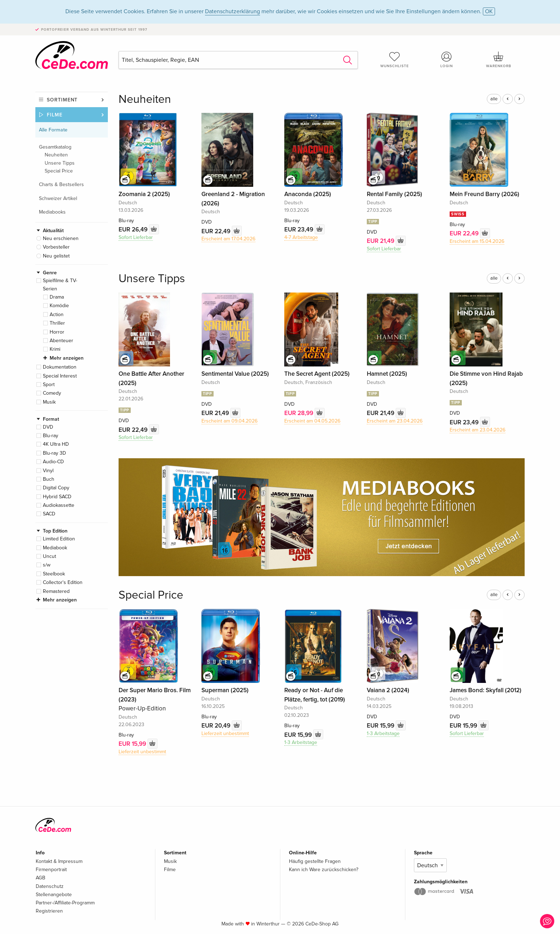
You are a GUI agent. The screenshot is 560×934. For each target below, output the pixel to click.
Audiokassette (59, 505)
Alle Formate (53, 130)
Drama (57, 297)
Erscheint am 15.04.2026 (477, 241)
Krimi (55, 349)
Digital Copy (56, 488)
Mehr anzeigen (67, 358)
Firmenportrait (51, 870)
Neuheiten (56, 155)
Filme (55, 115)
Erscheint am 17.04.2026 (228, 239)
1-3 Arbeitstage (301, 742)
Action (57, 314)
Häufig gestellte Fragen (315, 861)
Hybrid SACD (57, 497)
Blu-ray (51, 436)
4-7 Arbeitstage (301, 237)
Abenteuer (61, 341)
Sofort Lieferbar (136, 237)
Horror (57, 332)
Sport (49, 384)
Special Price (59, 171)
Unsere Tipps (60, 163)
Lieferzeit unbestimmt (142, 752)
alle (494, 99)
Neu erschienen (61, 238)
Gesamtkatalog (55, 147)
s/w (47, 565)
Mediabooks (52, 212)
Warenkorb (499, 60)
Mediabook (55, 548)
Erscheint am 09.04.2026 (229, 421)
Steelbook (54, 574)
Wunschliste (395, 60)
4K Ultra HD (56, 444)
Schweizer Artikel (58, 198)
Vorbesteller (56, 247)
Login (447, 60)
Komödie (59, 306)
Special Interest (60, 376)
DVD (48, 427)
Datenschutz (50, 886)
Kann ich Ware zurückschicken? (324, 870)
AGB (41, 878)
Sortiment (62, 100)
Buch (49, 479)
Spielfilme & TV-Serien (60, 284)
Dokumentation (60, 367)
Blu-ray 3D (54, 453)
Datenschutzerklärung (232, 11)
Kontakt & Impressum (59, 861)
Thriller (57, 323)
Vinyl (48, 471)
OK (489, 11)
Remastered (56, 591)
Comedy (52, 393)
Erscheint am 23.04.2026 (395, 421)
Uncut (49, 556)
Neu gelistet (56, 256)
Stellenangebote (54, 895)
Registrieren (49, 911)
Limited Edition (59, 539)
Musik (49, 402)
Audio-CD (53, 462)
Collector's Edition (63, 582)
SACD (49, 514)
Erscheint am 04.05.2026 (312, 421)
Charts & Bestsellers (61, 184)
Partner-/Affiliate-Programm (65, 903)
